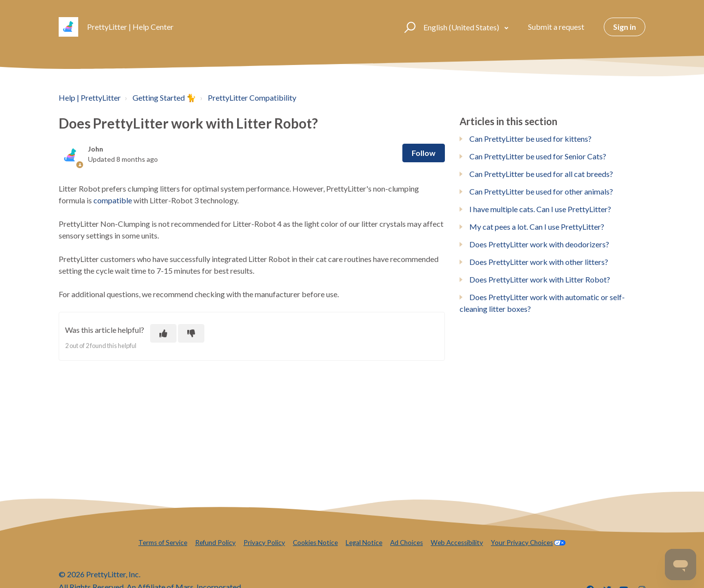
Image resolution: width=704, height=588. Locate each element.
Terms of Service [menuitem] (163, 543)
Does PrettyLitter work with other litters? (539, 262)
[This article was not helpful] (191, 333)
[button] (408, 27)
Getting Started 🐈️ (164, 98)
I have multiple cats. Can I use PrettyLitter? (540, 209)
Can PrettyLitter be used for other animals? (541, 191)
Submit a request (556, 27)
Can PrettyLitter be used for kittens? (530, 139)
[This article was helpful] (163, 333)
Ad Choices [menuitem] (407, 543)
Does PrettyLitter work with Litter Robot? (540, 279)
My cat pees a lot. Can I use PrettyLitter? (537, 227)
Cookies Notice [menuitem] (315, 543)
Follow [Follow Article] (424, 153)
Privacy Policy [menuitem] (264, 543)
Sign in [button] (625, 27)
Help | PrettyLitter (90, 98)
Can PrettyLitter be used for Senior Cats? (538, 156)
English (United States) (462, 27)
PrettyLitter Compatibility (252, 98)
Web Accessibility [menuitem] (457, 543)
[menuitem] (528, 543)
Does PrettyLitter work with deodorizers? (539, 244)
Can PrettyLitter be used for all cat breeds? (541, 174)
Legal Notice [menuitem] (364, 543)
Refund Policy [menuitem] (215, 543)
